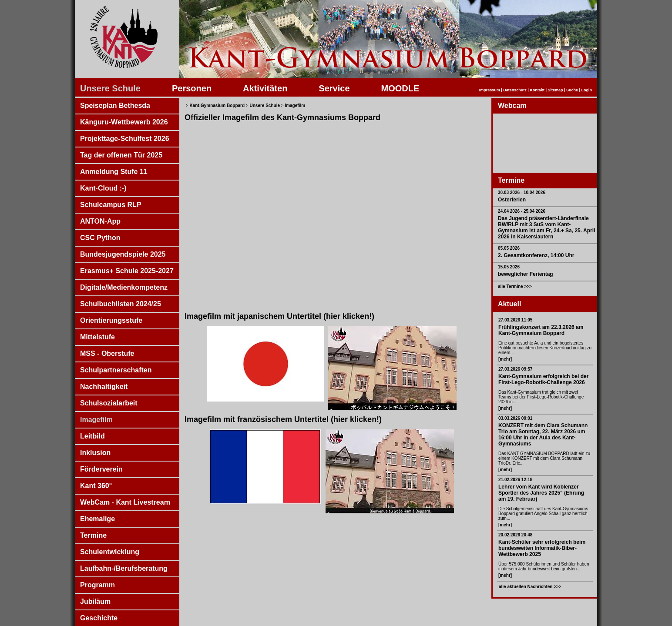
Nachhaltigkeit (104, 387)
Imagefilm (96, 420)
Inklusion (95, 453)
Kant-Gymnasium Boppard (217, 105)
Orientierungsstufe (111, 320)
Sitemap (555, 90)
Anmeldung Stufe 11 (114, 172)
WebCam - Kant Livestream (125, 502)
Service (334, 88)
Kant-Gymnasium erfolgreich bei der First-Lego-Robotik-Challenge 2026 (543, 379)
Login (587, 90)
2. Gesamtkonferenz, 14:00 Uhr (536, 255)
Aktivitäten (265, 88)
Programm (97, 585)
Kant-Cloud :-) (103, 188)
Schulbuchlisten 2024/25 (121, 304)
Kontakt (537, 90)
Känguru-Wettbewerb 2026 (124, 122)
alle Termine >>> (515, 286)
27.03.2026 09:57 (515, 369)
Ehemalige (97, 519)
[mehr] (505, 359)
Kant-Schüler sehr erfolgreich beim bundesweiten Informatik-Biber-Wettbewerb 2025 (542, 548)
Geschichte (99, 618)
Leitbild (92, 436)
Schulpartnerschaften (116, 370)
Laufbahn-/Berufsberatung (124, 568)
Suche (572, 90)
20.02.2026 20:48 (515, 535)
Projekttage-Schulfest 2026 (125, 139)
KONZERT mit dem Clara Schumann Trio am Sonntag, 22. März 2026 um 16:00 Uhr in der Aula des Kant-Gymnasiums (543, 435)
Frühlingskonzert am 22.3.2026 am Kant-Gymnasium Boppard (541, 330)
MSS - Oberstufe (107, 353)
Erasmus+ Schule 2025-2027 (127, 271)
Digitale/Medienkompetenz (124, 287)
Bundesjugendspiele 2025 (123, 254)
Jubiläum (95, 601)
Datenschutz (515, 90)
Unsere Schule (110, 88)
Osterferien (512, 200)
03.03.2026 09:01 (515, 418)
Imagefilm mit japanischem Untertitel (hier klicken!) (279, 316)
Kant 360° (96, 486)
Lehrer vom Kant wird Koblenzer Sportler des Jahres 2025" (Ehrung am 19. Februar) (541, 493)
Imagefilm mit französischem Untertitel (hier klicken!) (283, 419)
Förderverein (101, 469)
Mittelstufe (97, 337)
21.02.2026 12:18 (515, 480)
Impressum (490, 90)
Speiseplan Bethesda (115, 105)
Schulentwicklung (110, 552)
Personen (192, 88)
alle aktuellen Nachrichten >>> (530, 587)
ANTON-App (100, 221)
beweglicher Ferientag (526, 274)
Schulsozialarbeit (109, 403)
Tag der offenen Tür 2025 (121, 155)
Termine (93, 535)
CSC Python (100, 238)
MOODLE (400, 88)
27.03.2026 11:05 (515, 320)
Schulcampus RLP (111, 205)
